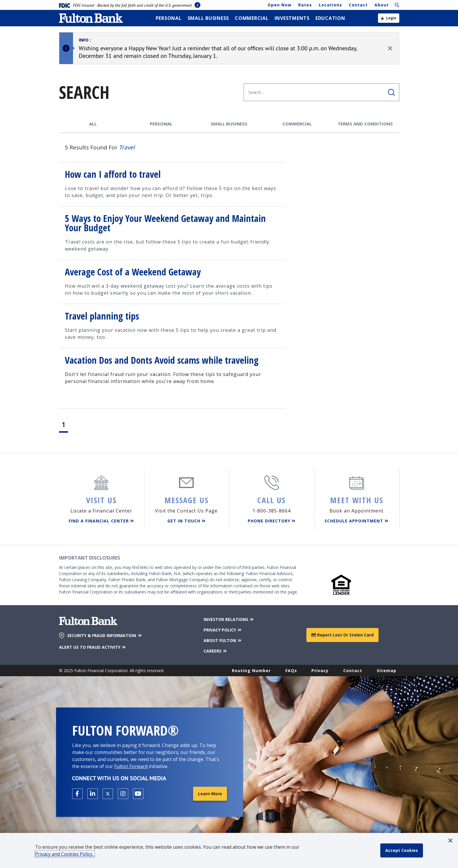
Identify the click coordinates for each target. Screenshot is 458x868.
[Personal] (169, 18)
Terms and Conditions (365, 124)
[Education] (330, 18)
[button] (450, 841)
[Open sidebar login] (389, 18)
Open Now (280, 5)
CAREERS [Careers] (216, 651)
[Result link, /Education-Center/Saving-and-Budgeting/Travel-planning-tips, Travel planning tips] (172, 326)
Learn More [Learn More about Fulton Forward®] (210, 794)
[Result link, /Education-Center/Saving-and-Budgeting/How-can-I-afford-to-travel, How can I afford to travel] (172, 184)
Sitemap (387, 671)
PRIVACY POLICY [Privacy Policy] (223, 630)
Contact (358, 5)
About (382, 5)
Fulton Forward (131, 766)
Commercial (297, 124)
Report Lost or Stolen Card (342, 635)
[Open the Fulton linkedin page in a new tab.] (93, 794)
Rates (305, 5)
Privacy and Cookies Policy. (65, 854)
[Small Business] (208, 18)
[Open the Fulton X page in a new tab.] (108, 794)
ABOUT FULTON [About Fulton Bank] (223, 640)
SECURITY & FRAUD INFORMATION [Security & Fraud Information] (105, 636)
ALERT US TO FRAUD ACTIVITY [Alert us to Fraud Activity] (93, 647)
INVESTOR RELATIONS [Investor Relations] (229, 619)
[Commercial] (252, 18)
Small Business (229, 124)
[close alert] (390, 48)
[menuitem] (169, 18)
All (93, 124)
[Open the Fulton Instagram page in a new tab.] (123, 794)
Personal (161, 124)
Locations (330, 5)
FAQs (291, 671)
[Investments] (292, 18)
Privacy (320, 671)
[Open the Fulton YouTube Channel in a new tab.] (138, 794)
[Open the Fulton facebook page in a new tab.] (77, 794)
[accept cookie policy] (402, 850)
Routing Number (251, 671)
